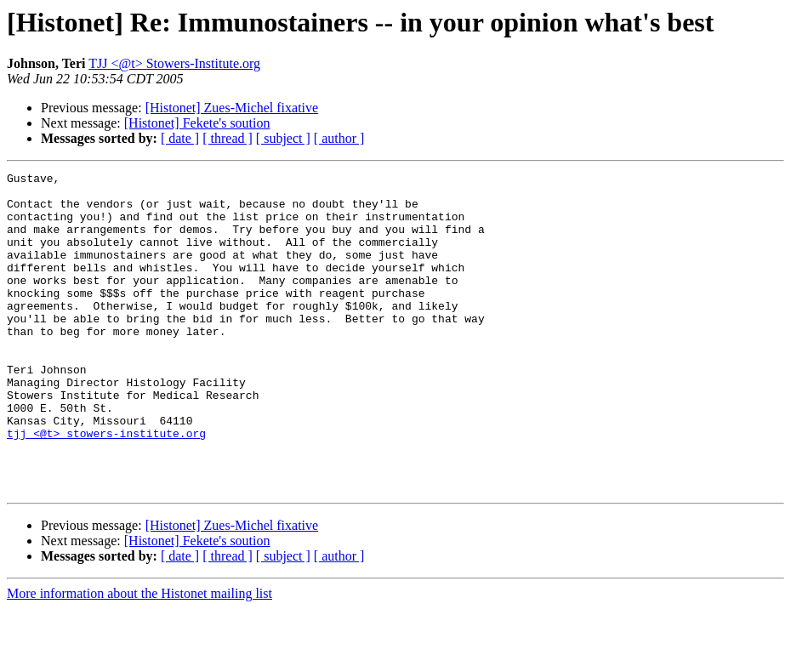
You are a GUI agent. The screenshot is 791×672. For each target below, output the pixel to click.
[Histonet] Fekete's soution (197, 123)
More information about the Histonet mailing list (139, 657)
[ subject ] (283, 138)
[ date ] (180, 138)
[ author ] (339, 138)
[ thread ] (228, 138)
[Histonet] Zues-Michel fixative (232, 108)
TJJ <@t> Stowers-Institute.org (174, 63)
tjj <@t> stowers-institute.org (106, 487)
